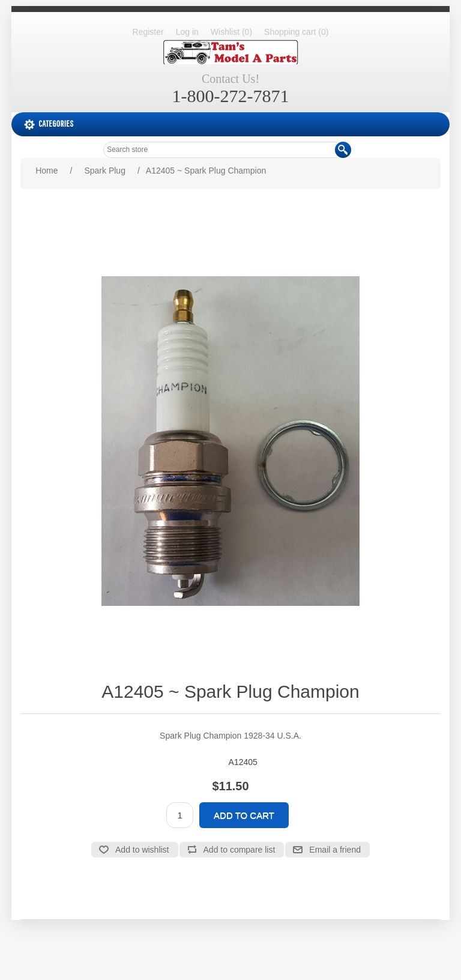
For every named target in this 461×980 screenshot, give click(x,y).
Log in (187, 32)
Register (148, 32)
